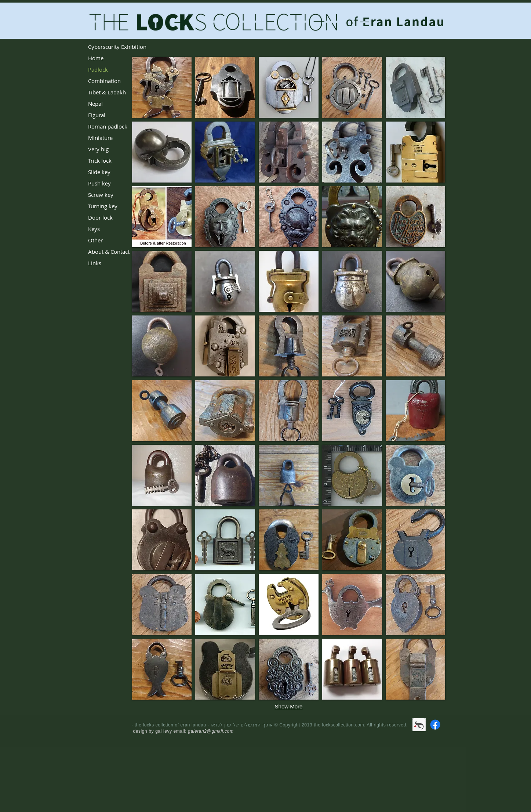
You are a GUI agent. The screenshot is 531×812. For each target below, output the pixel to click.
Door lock (100, 217)
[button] (162, 87)
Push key (99, 183)
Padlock (98, 69)
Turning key (103, 206)
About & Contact (109, 252)
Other (95, 240)
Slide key (99, 172)
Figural (97, 115)
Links (95, 263)
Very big (98, 149)
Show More (289, 706)
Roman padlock (108, 126)
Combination (104, 81)
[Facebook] (435, 725)
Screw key (101, 195)
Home (96, 58)
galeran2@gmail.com (211, 731)
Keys (94, 229)
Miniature (100, 138)
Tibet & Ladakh (107, 92)
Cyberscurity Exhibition (117, 47)
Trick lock (100, 160)
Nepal (95, 104)
